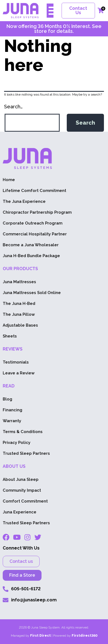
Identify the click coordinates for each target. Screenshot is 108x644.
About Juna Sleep (21, 479)
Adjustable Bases (20, 325)
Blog (7, 399)
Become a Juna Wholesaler (31, 245)
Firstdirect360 (85, 636)
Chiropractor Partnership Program (37, 212)
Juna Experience (20, 512)
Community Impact (22, 490)
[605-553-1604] (6, 589)
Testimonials (16, 362)
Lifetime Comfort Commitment (34, 191)
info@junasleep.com (34, 600)
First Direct (40, 636)
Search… (13, 107)
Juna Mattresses (19, 282)
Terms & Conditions (23, 432)
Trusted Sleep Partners (26, 453)
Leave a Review (19, 373)
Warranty (12, 421)
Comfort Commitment (25, 501)
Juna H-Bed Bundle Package (31, 256)
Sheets (10, 336)
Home (9, 180)
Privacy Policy (17, 443)
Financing (12, 410)
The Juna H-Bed (19, 304)
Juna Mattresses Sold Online (32, 293)
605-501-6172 (26, 589)
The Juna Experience (24, 201)
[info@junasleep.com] (6, 600)
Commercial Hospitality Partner (35, 234)
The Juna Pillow (19, 314)
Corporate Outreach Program (33, 223)
